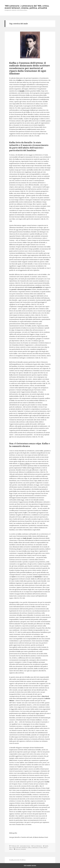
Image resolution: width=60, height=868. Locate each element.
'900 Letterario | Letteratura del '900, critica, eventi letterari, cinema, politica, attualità (27, 7)
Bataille (46, 846)
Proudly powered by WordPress (17, 860)
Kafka (29, 848)
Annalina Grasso (26, 846)
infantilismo (24, 848)
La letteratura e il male (37, 848)
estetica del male (17, 848)
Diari (10, 848)
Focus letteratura (37, 846)
